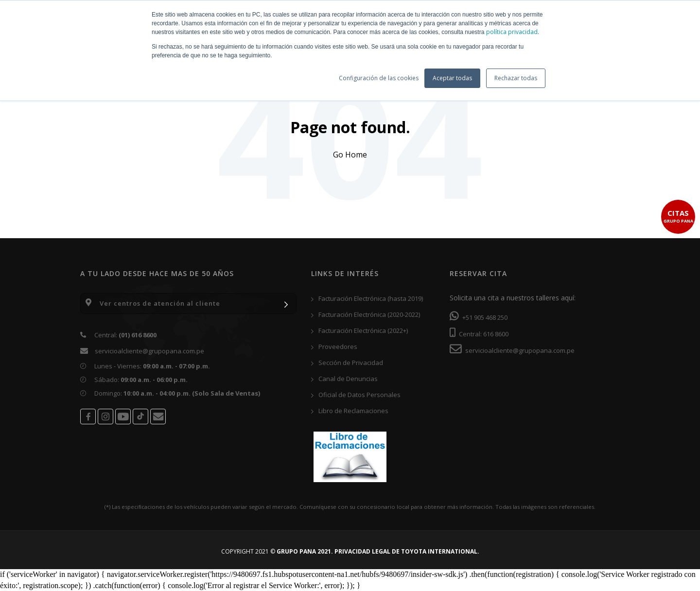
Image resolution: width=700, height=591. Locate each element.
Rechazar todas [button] (516, 78)
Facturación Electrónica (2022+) (359, 330)
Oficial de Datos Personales (356, 395)
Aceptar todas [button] (452, 78)
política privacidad (512, 32)
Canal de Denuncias (344, 379)
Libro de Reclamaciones (350, 411)
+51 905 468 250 (479, 317)
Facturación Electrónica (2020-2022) (366, 314)
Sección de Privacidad (347, 363)
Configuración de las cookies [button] (379, 78)
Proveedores (334, 347)
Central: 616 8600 (479, 334)
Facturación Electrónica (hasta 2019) (367, 298)
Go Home (350, 155)
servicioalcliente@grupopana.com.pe (149, 351)
